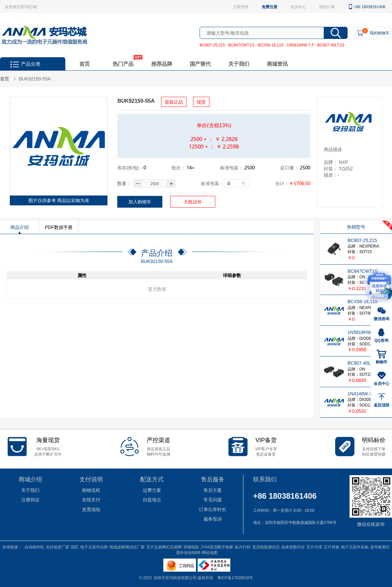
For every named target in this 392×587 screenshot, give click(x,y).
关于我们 (239, 64)
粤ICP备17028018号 (235, 578)
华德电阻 (191, 547)
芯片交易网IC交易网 (164, 547)
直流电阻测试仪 (266, 547)
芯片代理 (314, 547)
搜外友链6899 (188, 552)
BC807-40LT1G (331, 45)
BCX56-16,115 (271, 45)
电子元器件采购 (355, 547)
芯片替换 (332, 547)
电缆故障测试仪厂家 (127, 547)
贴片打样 (243, 547)
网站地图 (210, 552)
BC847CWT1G (241, 45)
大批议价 (193, 202)
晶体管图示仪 (293, 547)
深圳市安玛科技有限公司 (176, 578)
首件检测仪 (380, 547)
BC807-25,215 (212, 45)
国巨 (75, 547)
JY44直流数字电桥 (217, 547)
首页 (85, 64)
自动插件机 (34, 547)
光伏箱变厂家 (57, 547)
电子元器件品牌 (94, 547)
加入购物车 (140, 202)
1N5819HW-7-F (300, 45)
